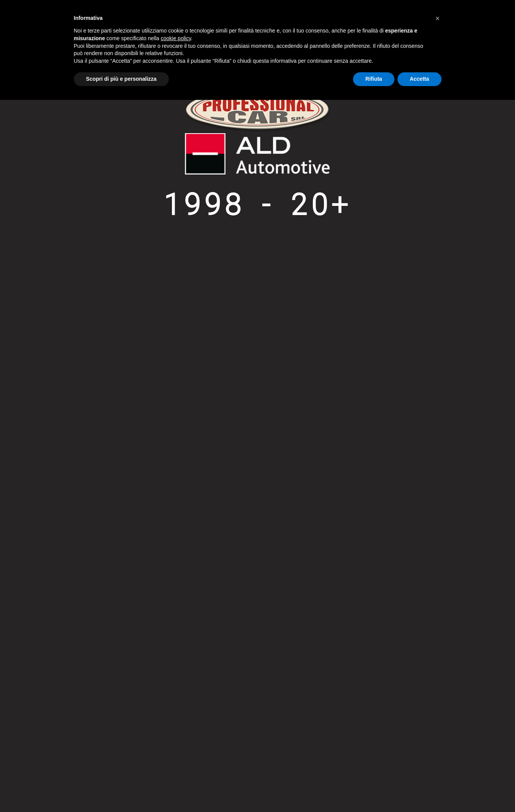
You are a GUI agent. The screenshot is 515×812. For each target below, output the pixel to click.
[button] (438, 18)
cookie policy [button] (176, 38)
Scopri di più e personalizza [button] (121, 79)
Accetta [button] (419, 79)
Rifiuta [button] (374, 79)
